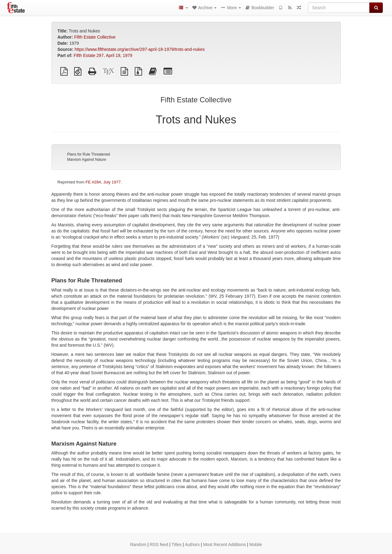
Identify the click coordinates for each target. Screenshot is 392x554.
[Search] (339, 8)
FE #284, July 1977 (103, 182)
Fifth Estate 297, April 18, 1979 (103, 55)
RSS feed (159, 545)
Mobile (256, 545)
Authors (192, 545)
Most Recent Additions (224, 545)
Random (138, 545)
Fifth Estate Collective (95, 37)
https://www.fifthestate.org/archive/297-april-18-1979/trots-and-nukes (140, 49)
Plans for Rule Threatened (89, 154)
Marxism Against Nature (87, 160)
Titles (177, 545)
